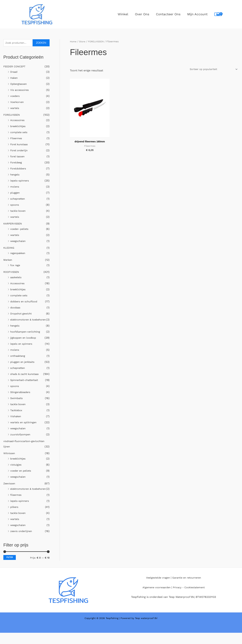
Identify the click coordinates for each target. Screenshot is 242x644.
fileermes (16, 506)
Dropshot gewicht (22, 314)
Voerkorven (18, 102)
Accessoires (18, 121)
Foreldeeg (17, 163)
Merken (8, 260)
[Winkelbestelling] (211, 69)
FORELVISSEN (12, 115)
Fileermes (17, 139)
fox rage (16, 266)
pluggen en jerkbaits (24, 368)
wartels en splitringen (25, 428)
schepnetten (18, 199)
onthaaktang (19, 362)
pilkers (15, 518)
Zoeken (41, 43)
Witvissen (9, 459)
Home (74, 41)
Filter (10, 569)
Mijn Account (198, 14)
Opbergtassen (19, 84)
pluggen (15, 193)
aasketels (16, 278)
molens (15, 187)
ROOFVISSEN (12, 272)
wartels (15, 109)
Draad (14, 72)
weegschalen (19, 241)
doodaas (16, 308)
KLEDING (9, 248)
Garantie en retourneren (188, 589)
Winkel (124, 14)
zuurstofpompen (21, 440)
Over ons (143, 14)
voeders (15, 96)
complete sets (20, 133)
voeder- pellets (20, 229)
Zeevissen (10, 489)
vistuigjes (16, 470)
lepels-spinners (20, 181)
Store (83, 41)
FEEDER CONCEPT (15, 67)
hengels (15, 175)
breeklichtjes (19, 127)
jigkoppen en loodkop (24, 344)
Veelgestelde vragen (156, 589)
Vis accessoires (20, 90)
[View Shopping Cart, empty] (218, 14)
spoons (15, 205)
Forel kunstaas (20, 145)
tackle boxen (19, 211)
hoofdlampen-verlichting (27, 338)
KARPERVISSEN (14, 224)
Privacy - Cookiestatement (190, 599)
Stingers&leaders (21, 398)
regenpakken (19, 254)
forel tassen (18, 157)
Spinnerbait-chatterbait (26, 386)
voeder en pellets (22, 477)
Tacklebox (17, 416)
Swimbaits (17, 404)
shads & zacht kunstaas (26, 380)
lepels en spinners (22, 350)
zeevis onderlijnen (22, 542)
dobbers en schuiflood (25, 302)
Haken (14, 78)
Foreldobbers (19, 169)
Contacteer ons (169, 14)
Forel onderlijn (20, 151)
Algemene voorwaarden (155, 599)
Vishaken (16, 422)
